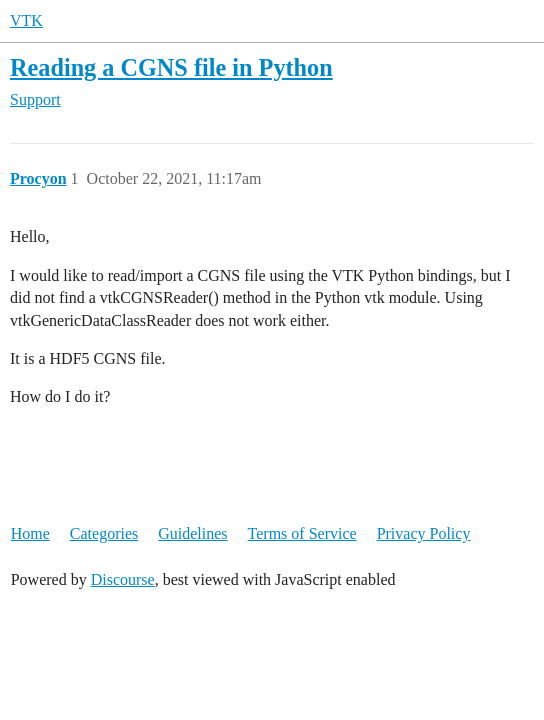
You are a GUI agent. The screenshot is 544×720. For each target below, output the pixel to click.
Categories (104, 533)
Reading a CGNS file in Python (171, 67)
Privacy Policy (424, 533)
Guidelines (192, 533)
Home (30, 533)
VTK (26, 20)
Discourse (123, 579)
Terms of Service (302, 533)
